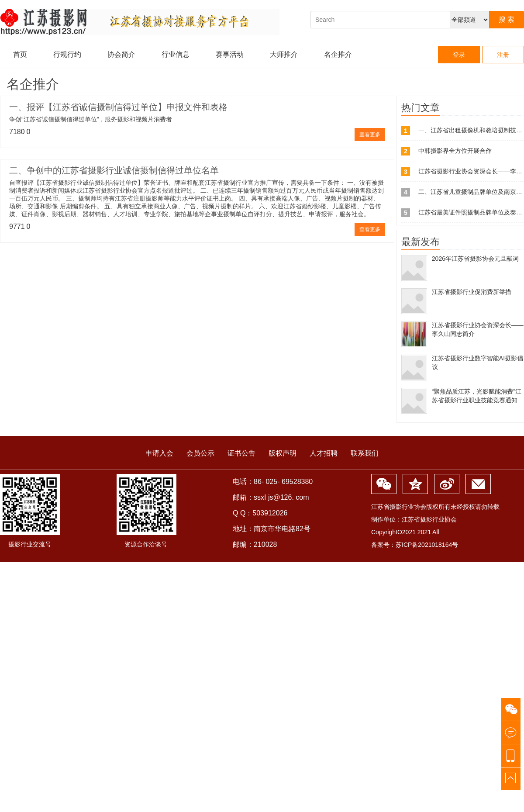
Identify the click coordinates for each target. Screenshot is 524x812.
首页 (20, 54)
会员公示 (200, 453)
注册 (503, 55)
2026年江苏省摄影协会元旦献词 (475, 259)
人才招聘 (324, 453)
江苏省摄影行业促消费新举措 (472, 292)
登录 (459, 55)
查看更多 (370, 135)
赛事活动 (230, 54)
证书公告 (241, 453)
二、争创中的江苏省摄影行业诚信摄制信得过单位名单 (114, 170)
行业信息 (176, 54)
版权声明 (283, 453)
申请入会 (159, 453)
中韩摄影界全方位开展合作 (455, 151)
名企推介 (338, 54)
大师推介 (284, 54)
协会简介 (121, 54)
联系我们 (365, 453)
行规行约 (67, 54)
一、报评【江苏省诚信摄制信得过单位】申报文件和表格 (118, 107)
